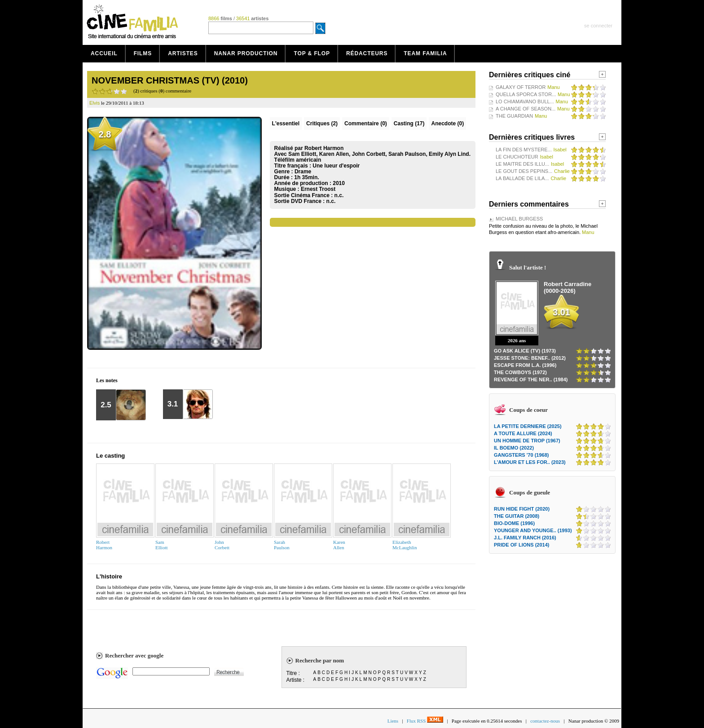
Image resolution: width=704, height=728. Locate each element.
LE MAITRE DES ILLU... (522, 164)
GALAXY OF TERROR (521, 87)
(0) (366, 124)
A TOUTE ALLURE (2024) (523, 433)
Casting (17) (409, 124)
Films (143, 53)
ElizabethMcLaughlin (405, 545)
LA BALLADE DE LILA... (522, 178)
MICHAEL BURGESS (519, 219)
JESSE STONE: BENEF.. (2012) (530, 358)
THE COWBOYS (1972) (520, 372)
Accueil (104, 53)
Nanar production (246, 53)
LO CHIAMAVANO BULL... (525, 101)
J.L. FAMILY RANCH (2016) (525, 538)
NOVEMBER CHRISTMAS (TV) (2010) (170, 80)
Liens (393, 721)
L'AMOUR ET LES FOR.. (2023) (530, 462)
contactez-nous (545, 721)
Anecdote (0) (447, 124)
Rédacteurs (367, 53)
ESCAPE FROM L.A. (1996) (525, 365)
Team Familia (425, 53)
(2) (322, 124)
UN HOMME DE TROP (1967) (527, 441)
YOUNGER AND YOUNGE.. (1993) (533, 530)
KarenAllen (339, 545)
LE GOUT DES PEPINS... (524, 171)
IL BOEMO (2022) (514, 448)
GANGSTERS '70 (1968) (521, 455)
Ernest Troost (318, 189)
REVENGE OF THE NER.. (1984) (531, 379)
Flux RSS (425, 721)
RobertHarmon (104, 545)
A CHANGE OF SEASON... (526, 109)
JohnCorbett (222, 545)
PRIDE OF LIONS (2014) (521, 545)
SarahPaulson (282, 545)
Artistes (183, 53)
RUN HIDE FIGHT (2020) (522, 509)
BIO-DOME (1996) (514, 523)
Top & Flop (312, 53)
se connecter (598, 26)
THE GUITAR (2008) (517, 516)
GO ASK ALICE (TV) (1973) (525, 351)
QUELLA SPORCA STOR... (526, 94)
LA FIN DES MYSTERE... (524, 150)
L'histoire (109, 576)
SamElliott (162, 545)
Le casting (110, 456)
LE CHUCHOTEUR (517, 157)
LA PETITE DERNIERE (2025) (528, 426)
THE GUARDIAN (514, 116)
